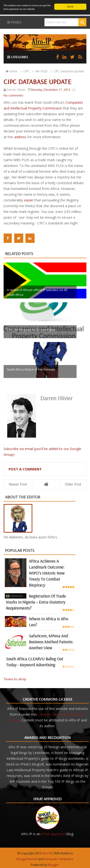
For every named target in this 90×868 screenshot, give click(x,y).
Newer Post (18, 484)
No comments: (14, 95)
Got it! (70, 7)
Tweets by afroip (15, 679)
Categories (18, 57)
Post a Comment (25, 469)
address (20, 137)
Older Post (73, 484)
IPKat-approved (53, 834)
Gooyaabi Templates (59, 859)
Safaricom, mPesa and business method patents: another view (51, 642)
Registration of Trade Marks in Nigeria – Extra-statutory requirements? (36, 602)
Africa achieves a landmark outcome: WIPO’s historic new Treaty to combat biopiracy (47, 573)
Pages (14, 22)
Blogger (53, 865)
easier (29, 200)
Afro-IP (47, 853)
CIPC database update (67, 71)
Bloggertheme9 (27, 859)
